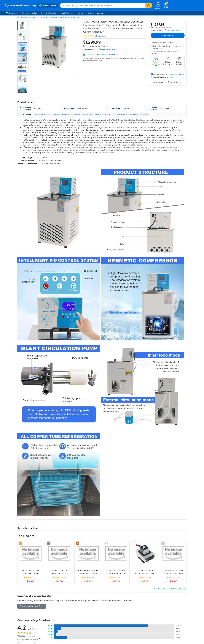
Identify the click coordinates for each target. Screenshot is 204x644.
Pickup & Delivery (66, 13)
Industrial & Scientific (31, 17)
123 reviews (102, 36)
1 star (51, 637)
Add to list (158, 82)
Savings (35, 13)
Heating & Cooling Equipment (105, 114)
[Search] (149, 5)
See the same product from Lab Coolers (170, 589)
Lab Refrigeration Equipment (128, 114)
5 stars (50, 625)
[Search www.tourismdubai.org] (102, 5)
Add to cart (168, 35)
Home (20, 17)
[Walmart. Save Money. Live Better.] (20, 5)
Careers (90, 13)
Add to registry (175, 82)
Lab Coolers (144, 114)
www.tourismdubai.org (110, 54)
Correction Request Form (32, 606)
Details (171, 77)
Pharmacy (80, 13)
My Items (100, 13)
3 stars (50, 631)
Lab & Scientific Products (49, 17)
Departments (12, 13)
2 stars (50, 634)
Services (25, 13)
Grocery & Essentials (48, 13)
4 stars (50, 628)
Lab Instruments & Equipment (70, 17)
